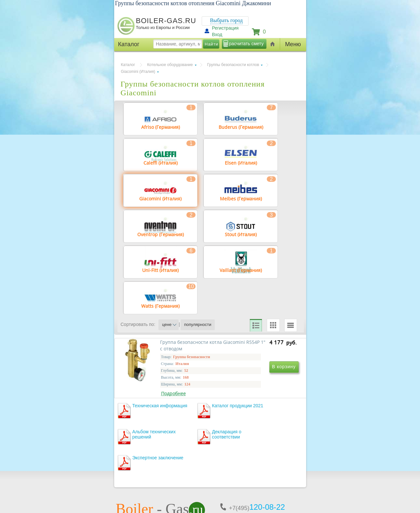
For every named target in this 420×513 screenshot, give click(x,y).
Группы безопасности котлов (233, 65)
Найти (211, 44)
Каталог (128, 65)
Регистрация (225, 28)
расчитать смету (246, 44)
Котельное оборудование (170, 65)
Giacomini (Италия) (138, 72)
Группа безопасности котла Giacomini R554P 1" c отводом (165, 409)
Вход (217, 34)
